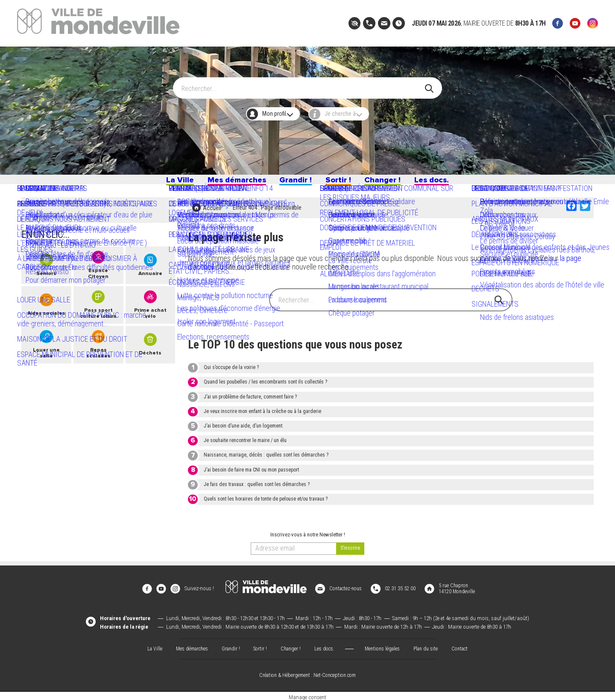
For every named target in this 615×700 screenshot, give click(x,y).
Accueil (212, 214)
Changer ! (395, 183)
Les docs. (453, 183)
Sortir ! (344, 183)
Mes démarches (225, 183)
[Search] (303, 84)
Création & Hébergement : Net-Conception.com (307, 673)
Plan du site (430, 646)
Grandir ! (294, 183)
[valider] (350, 552)
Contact (466, 646)
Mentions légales (384, 646)
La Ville (157, 183)
